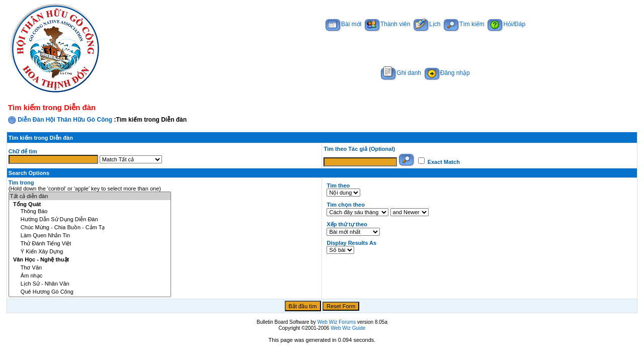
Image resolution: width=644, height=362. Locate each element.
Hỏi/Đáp (506, 24)
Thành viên (387, 24)
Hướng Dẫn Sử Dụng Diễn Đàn (90, 219)
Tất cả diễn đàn (90, 196)
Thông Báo (90, 212)
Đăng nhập (447, 73)
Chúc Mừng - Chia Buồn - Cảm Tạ (90, 227)
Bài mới (343, 24)
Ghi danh (401, 73)
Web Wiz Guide (348, 328)
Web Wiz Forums (337, 322)
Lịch (427, 24)
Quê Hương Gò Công (90, 292)
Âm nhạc (90, 276)
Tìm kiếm (464, 24)
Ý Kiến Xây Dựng (90, 251)
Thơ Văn (90, 267)
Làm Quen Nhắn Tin (90, 235)
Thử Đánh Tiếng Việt (90, 243)
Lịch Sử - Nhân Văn (90, 284)
